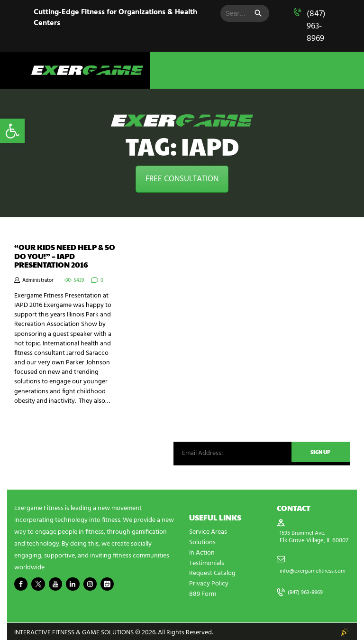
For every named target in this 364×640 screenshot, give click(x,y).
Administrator (38, 281)
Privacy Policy (209, 582)
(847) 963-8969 (316, 26)
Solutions (202, 542)
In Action (202, 552)
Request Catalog (212, 572)
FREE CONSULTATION (182, 179)
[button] (12, 131)
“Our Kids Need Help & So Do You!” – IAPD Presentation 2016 (65, 256)
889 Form (203, 592)
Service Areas (208, 532)
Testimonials (207, 562)
